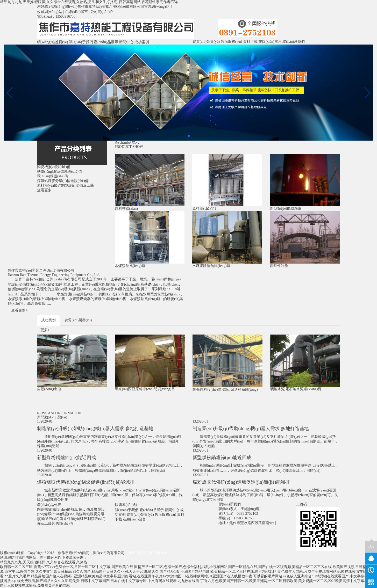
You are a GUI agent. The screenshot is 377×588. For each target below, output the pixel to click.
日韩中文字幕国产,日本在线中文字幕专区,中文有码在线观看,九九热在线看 (140, 581)
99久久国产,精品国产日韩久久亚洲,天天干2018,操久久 (116, 572)
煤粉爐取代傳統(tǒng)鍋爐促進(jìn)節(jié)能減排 (86, 482)
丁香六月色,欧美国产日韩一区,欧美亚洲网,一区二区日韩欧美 (249, 581)
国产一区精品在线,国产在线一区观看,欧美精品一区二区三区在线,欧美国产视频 (291, 567)
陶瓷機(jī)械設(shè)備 (54, 509)
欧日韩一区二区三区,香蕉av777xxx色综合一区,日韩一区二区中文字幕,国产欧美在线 (67, 567)
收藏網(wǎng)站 (50, 12)
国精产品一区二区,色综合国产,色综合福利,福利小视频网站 (181, 567)
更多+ (45, 330)
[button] (189, 136)
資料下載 (250, 42)
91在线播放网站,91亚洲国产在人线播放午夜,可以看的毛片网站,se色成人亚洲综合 (247, 576)
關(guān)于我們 (81, 42)
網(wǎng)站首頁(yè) (53, 42)
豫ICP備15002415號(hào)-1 (149, 553)
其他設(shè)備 (62, 523)
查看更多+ (19, 310)
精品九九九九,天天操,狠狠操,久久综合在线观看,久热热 (44, 562)
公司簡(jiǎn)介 (102, 12)
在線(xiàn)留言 (76, 12)
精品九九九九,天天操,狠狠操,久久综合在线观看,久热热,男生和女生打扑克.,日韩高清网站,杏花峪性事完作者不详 (89, 2)
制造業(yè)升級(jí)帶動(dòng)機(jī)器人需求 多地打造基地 (95, 429)
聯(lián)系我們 (294, 42)
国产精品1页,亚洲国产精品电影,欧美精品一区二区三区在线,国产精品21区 (218, 572)
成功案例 (142, 42)
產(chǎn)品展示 (106, 42)
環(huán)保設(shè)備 (64, 514)
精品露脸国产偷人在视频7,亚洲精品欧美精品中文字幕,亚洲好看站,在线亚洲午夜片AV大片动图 (106, 576)
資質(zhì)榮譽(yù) (206, 42)
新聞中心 (126, 42)
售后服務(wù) (231, 42)
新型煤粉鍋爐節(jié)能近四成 (67, 458)
